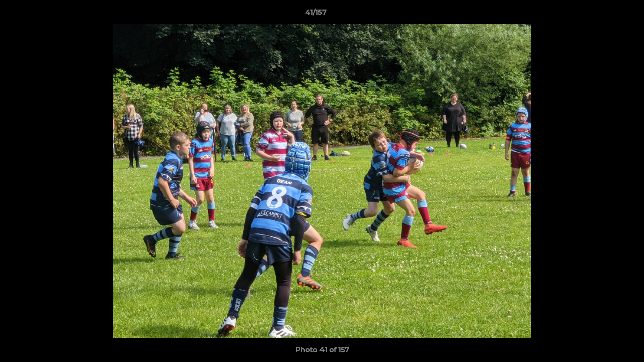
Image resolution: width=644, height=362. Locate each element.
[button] (602, 15)
